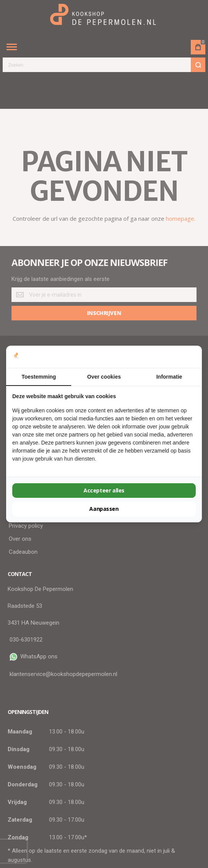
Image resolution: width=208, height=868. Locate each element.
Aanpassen (104, 509)
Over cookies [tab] (104, 377)
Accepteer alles (104, 490)
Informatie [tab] (169, 377)
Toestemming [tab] (39, 377)
